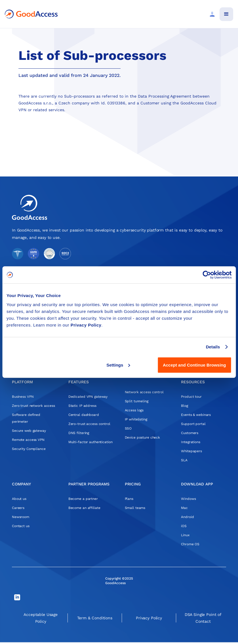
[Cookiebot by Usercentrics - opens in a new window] (207, 275)
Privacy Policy (86, 325)
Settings (118, 365)
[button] (226, 14)
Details (213, 347)
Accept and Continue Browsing (194, 365)
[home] (31, 14)
